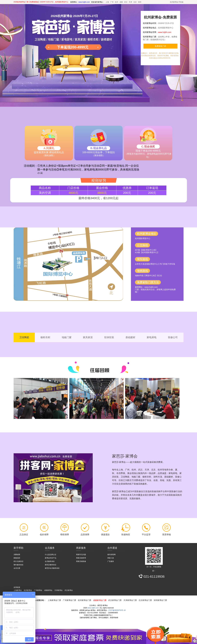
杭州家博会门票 (85, 600)
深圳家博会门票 (160, 600)
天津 (130, 2)
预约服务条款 (18, 565)
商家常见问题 (81, 555)
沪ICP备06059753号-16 (117, 610)
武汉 (126, 2)
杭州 (117, 2)
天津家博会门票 (130, 600)
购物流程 (17, 558)
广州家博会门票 (69, 600)
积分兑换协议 (18, 561)
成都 (121, 2)
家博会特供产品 (51, 558)
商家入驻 (111, 558)
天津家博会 (58, 590)
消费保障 (17, 555)
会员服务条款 (50, 561)
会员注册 (17, 568)
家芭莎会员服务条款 (52, 568)
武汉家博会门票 (115, 600)
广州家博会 (38, 590)
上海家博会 (18, 590)
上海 (107, 2)
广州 (112, 2)
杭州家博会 (28, 590)
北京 (135, 2)
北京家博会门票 (145, 600)
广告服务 (111, 561)
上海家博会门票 (54, 600)
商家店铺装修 (81, 561)
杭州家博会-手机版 (177, 2)
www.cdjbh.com (93, 608)
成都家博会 (48, 590)
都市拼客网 (111, 555)
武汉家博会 (69, 590)
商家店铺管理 (81, 558)
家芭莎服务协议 (51, 565)
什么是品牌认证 (51, 555)
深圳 (140, 2)
